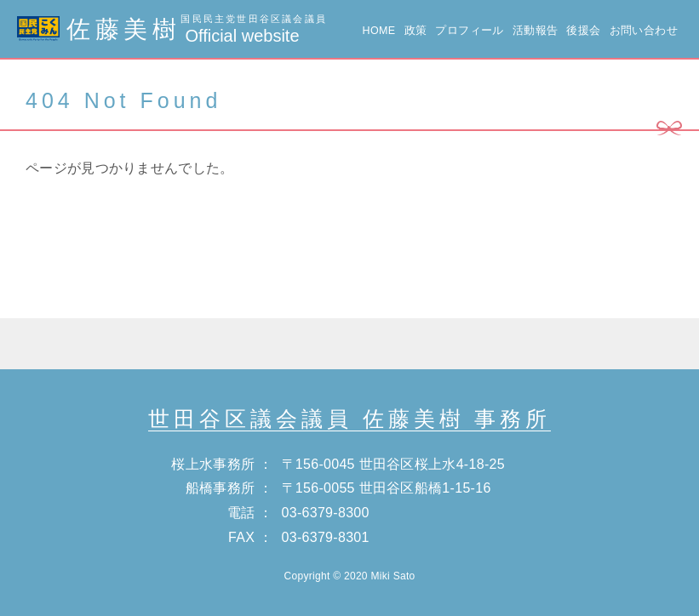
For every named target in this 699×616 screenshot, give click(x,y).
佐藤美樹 (172, 29)
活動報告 (536, 31)
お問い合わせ (644, 31)
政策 (416, 31)
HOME (378, 31)
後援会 (583, 31)
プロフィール (469, 31)
